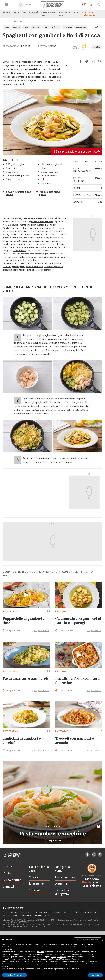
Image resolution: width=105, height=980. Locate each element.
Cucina (16, 12)
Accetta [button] (95, 975)
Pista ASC (7, 916)
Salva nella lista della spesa (18, 193)
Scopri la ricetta (41, 631)
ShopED (48, 916)
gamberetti (50, 254)
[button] (99, 27)
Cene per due (81, 27)
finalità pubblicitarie (58, 957)
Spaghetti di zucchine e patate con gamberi (31, 270)
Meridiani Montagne (28, 912)
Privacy (80, 924)
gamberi (39, 254)
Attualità (33, 12)
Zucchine (16, 27)
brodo (44, 172)
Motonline (68, 912)
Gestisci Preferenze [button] (14, 975)
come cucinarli (19, 251)
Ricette (7, 12)
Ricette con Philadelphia (89, 14)
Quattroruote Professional (23, 916)
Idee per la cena (64, 14)
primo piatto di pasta (42, 222)
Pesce (7, 27)
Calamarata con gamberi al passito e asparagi (78, 621)
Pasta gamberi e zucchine (53, 834)
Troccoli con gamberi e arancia (75, 741)
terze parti (41, 952)
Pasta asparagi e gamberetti (26, 678)
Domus (6, 912)
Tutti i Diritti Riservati (67, 924)
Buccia (87, 882)
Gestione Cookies (19, 926)
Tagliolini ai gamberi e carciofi (22, 741)
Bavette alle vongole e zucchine (46, 263)
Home (5, 21)
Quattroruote (43, 912)
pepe (44, 183)
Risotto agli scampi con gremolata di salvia (23, 267)
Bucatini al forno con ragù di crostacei (77, 681)
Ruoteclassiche (56, 912)
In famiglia (68, 27)
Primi (20, 21)
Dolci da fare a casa (48, 14)
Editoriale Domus (81, 912)
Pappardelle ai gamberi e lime (24, 621)
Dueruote (14, 912)
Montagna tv (95, 912)
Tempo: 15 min (52, 841)
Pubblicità (39, 916)
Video (77, 12)
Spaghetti (36, 27)
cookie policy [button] (7, 949)
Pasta (26, 27)
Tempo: (13, 631)
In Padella (56, 27)
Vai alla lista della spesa (50, 193)
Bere (24, 12)
